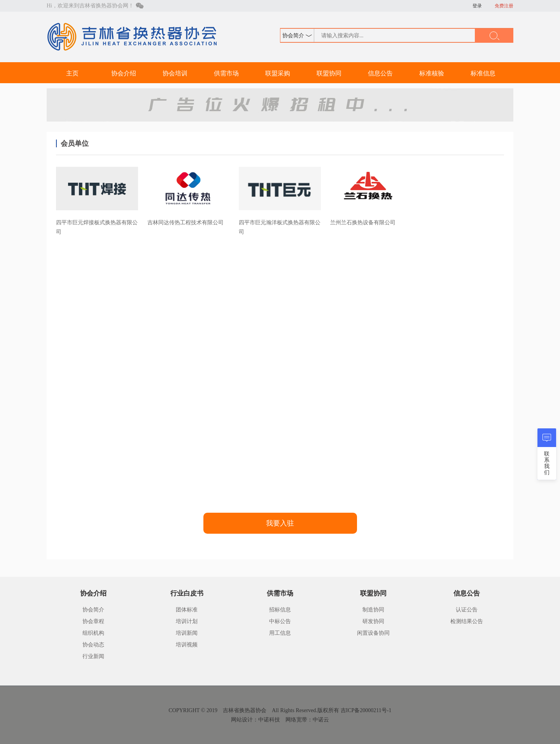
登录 (477, 6)
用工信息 (280, 633)
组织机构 (93, 633)
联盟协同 (329, 73)
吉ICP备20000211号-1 (366, 710)
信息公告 (380, 73)
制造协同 (373, 610)
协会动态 (93, 645)
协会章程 (93, 621)
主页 (72, 73)
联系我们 (547, 463)
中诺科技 (269, 720)
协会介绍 (124, 73)
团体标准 (187, 610)
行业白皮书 (187, 593)
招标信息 (280, 610)
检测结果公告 (467, 621)
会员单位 (75, 143)
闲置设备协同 (373, 633)
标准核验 (432, 73)
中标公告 (280, 621)
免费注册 (504, 6)
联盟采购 (278, 73)
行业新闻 (93, 656)
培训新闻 (187, 633)
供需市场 (226, 73)
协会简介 (93, 610)
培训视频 (187, 645)
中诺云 (321, 720)
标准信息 (483, 73)
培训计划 (187, 621)
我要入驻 (280, 523)
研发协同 (373, 621)
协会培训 (175, 73)
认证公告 (467, 610)
